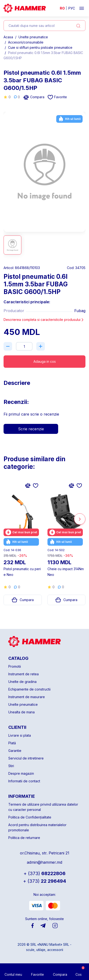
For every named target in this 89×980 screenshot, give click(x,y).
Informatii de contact (24, 781)
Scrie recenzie (31, 429)
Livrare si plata (20, 735)
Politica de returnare (24, 838)
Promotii (15, 666)
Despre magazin (21, 773)
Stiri (11, 766)
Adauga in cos (45, 361)
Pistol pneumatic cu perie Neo (22, 572)
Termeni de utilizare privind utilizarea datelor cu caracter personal (43, 807)
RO (62, 8)
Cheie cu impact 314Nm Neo (66, 572)
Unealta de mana (21, 712)
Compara (34, 97)
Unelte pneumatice (33, 37)
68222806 (44, 873)
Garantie (15, 751)
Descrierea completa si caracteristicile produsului (44, 320)
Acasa (8, 37)
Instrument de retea (23, 674)
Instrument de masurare (27, 697)
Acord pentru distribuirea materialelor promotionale (37, 827)
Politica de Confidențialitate (30, 817)
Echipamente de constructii (29, 689)
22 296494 (44, 881)
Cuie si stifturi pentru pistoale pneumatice (40, 47)
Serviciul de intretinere (26, 758)
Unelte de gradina (22, 682)
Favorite (57, 97)
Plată (12, 743)
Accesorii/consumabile (26, 42)
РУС (72, 8)
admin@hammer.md (44, 862)
